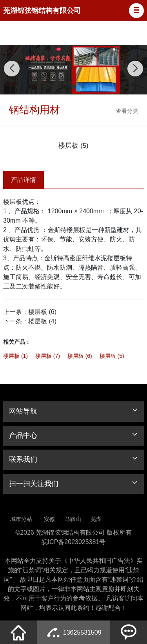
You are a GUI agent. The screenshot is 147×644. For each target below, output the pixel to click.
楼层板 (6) (42, 312)
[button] (136, 11)
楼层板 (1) (15, 356)
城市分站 (21, 519)
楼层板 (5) (112, 356)
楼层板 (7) (48, 356)
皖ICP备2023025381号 (74, 542)
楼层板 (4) (42, 321)
